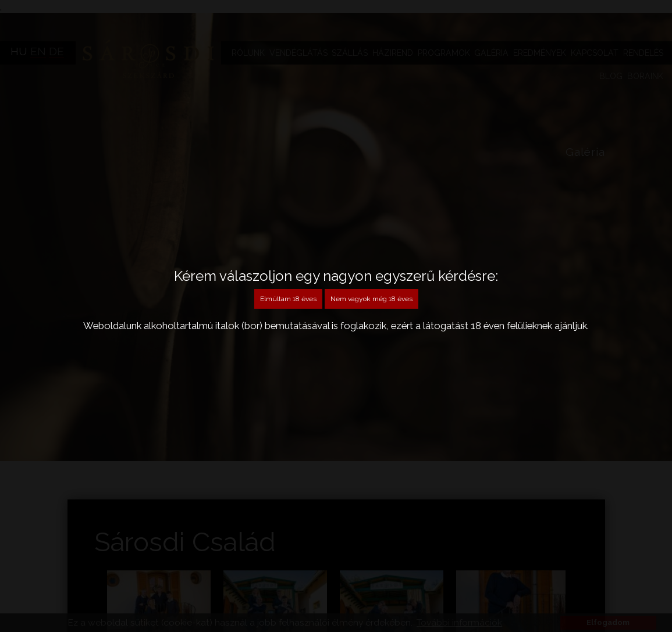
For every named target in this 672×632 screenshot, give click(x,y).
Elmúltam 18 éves (288, 299)
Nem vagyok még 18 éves (371, 299)
